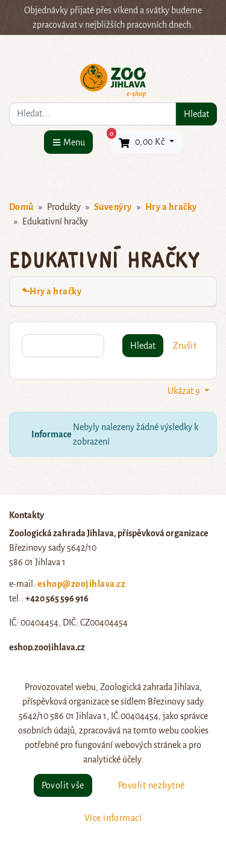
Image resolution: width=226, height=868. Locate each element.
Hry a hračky (171, 207)
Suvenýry (113, 207)
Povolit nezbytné (152, 785)
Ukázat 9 (185, 391)
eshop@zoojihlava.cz (81, 584)
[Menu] (68, 142)
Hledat (196, 114)
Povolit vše (63, 785)
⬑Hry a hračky (52, 291)
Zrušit (185, 346)
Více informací (113, 818)
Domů (21, 207)
